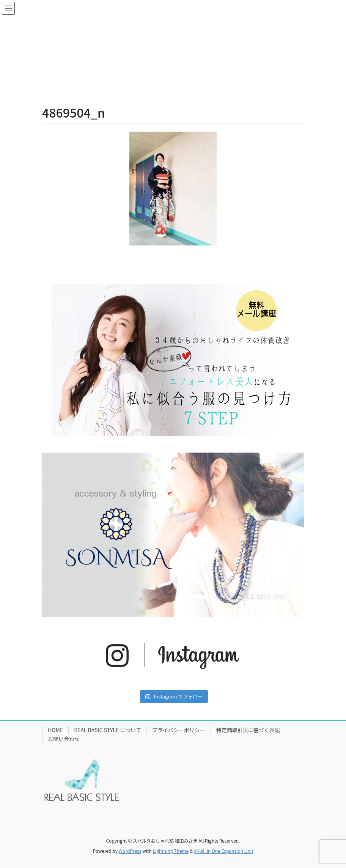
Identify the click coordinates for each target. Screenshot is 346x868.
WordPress (130, 851)
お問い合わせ (64, 739)
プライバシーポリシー (179, 730)
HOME (55, 730)
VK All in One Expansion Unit (224, 851)
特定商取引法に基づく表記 (248, 730)
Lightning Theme (171, 851)
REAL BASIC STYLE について (108, 730)
